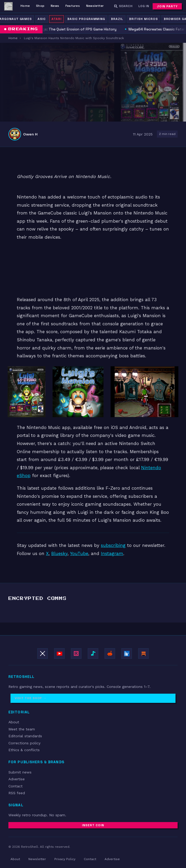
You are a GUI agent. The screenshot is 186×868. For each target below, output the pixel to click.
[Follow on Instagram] (76, 653)
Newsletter (95, 6)
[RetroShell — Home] (8, 6)
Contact (16, 786)
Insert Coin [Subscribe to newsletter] (93, 825)
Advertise (17, 779)
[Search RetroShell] (123, 6)
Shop (40, 6)
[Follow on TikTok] (93, 653)
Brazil (117, 19)
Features (73, 6)
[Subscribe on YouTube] (59, 653)
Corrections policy (24, 743)
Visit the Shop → (31, 698)
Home (25, 6)
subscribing (113, 545)
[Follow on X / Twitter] (43, 653)
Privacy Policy (65, 859)
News (55, 6)
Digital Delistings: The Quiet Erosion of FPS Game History (67, 29)
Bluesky (59, 553)
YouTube (79, 553)
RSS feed (17, 793)
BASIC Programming (86, 19)
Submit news (20, 772)
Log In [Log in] (144, 6)
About (14, 722)
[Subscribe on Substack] (143, 653)
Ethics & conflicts (24, 750)
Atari (56, 19)
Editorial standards (25, 736)
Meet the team (22, 729)
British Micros (143, 19)
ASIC (42, 19)
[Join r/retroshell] (110, 653)
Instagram (112, 553)
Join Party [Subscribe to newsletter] (167, 6)
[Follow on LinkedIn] (127, 653)
